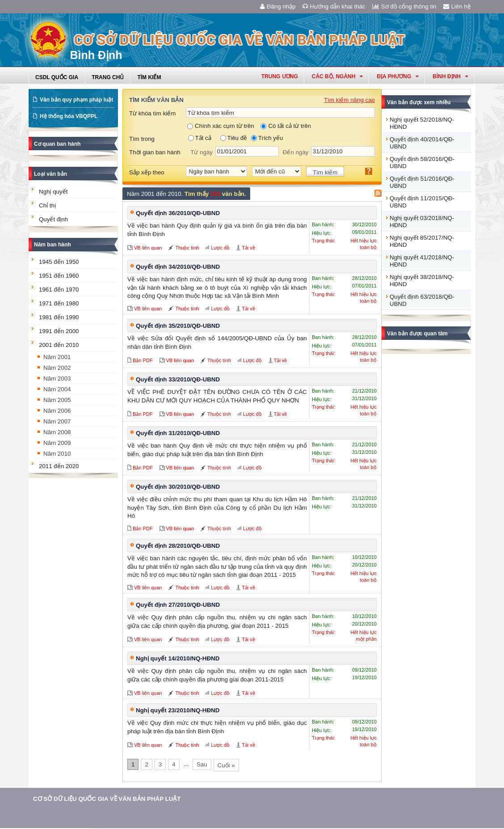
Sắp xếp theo (147, 172)
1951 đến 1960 (59, 276)
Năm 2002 (57, 368)
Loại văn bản (50, 174)
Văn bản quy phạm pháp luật (76, 100)
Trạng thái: (323, 241)
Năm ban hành (52, 245)
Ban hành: (323, 224)
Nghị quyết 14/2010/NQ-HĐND (178, 658)
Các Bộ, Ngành (338, 76)
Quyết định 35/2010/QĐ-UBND (178, 326)
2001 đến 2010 (59, 345)
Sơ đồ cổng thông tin (404, 6)
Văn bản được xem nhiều (419, 102)
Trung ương (280, 76)
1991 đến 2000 (59, 331)
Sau (202, 764)
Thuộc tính (187, 248)
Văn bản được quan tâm (417, 334)
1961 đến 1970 (59, 290)
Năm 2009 (57, 443)
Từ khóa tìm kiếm (152, 113)
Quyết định (53, 219)
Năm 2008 (57, 432)
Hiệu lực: (322, 233)
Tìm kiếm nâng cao (349, 100)
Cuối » (226, 765)
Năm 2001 (57, 357)
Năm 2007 (57, 421)
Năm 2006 (57, 411)
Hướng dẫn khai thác (334, 6)
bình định (450, 76)
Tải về (248, 248)
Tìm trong (142, 139)
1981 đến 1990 (59, 317)
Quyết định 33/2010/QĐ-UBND (178, 379)
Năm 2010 (57, 454)
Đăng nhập (278, 6)
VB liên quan (148, 248)
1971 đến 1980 (59, 303)
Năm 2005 (57, 400)
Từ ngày (202, 152)
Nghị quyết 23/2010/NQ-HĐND (178, 710)
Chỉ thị (47, 205)
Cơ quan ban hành (57, 144)
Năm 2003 (57, 379)
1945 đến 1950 (59, 262)
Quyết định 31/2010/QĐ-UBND (178, 433)
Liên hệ (457, 6)
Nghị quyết (53, 192)
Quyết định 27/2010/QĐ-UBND (178, 605)
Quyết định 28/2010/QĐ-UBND (178, 546)
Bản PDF (143, 360)
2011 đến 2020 (59, 466)
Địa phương (398, 76)
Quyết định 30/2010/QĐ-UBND (178, 487)
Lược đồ (220, 248)
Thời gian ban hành (155, 152)
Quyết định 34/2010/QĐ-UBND (178, 267)
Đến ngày (296, 152)
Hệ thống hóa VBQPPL (69, 116)
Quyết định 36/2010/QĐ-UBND (178, 213)
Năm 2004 (57, 389)
